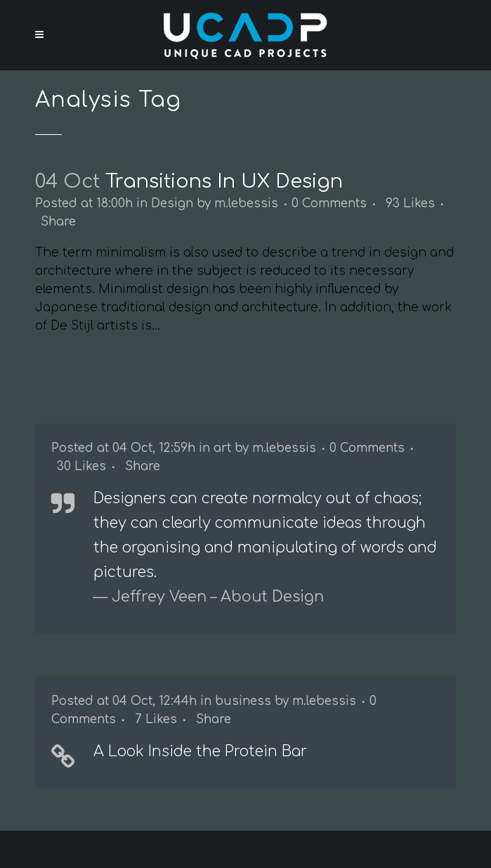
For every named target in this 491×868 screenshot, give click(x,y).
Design (172, 203)
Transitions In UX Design (224, 181)
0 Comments (329, 203)
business (243, 701)
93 (410, 204)
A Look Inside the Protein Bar (200, 751)
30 (81, 467)
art (222, 448)
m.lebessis (246, 203)
